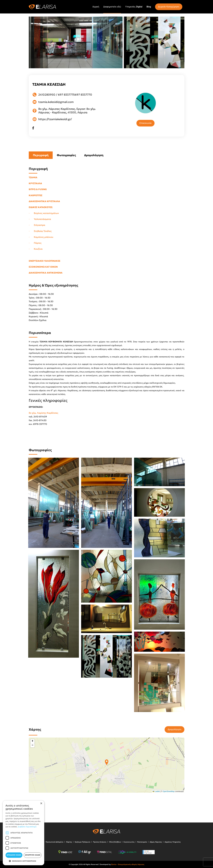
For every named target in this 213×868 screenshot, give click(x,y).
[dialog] (23, 833)
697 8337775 (66, 95)
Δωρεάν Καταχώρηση (169, 7)
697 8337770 (83, 95)
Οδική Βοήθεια (115, 842)
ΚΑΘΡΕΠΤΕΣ (36, 195)
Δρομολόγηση (94, 155)
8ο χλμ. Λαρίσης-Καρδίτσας (43, 413)
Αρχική (96, 7)
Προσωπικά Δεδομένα (54, 842)
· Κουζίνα (36, 249)
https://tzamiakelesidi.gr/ (55, 119)
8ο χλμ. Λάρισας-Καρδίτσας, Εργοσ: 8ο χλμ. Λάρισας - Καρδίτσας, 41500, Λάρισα (67, 111)
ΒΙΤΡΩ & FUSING (38, 189)
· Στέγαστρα (37, 225)
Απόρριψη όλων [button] (33, 855)
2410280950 (47, 95)
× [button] (41, 804)
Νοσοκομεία (142, 842)
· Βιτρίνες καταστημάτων (44, 213)
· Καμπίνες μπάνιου (41, 237)
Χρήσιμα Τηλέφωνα (82, 842)
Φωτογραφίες (66, 155)
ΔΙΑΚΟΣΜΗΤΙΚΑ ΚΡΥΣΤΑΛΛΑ (44, 201)
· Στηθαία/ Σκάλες (40, 231)
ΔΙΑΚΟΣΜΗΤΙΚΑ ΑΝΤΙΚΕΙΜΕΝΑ (46, 273)
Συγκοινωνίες (129, 842)
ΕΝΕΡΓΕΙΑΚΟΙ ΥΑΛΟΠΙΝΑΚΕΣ (45, 261)
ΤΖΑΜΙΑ (33, 177)
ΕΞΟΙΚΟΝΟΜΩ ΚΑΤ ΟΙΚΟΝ (43, 267)
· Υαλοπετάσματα (40, 219)
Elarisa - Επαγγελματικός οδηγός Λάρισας (128, 864)
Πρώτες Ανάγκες (100, 842)
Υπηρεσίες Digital (134, 7)
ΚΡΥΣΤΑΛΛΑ (35, 183)
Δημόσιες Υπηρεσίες (173, 842)
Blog (149, 7)
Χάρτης (69, 842)
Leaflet (156, 791)
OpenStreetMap (169, 791)
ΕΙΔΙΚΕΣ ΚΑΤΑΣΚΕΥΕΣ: (41, 207)
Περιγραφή (41, 155)
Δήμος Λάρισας (156, 842)
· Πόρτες (35, 243)
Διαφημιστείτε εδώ (112, 7)
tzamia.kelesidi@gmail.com (56, 102)
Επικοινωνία (145, 123)
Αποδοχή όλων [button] (14, 855)
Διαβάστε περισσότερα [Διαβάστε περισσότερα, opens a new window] (27, 827)
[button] (107, 762)
